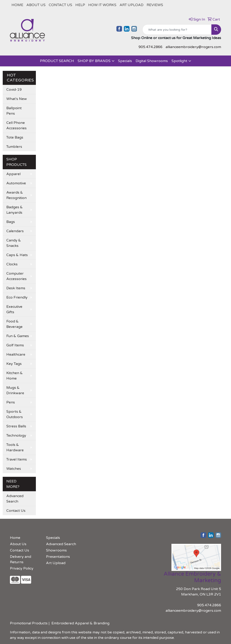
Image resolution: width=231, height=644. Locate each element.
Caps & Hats (17, 255)
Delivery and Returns (21, 559)
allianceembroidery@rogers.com (193, 47)
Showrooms (56, 550)
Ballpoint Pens (14, 111)
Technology (16, 436)
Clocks (12, 264)
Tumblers (14, 147)
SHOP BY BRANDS (94, 61)
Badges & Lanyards (15, 210)
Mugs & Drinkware (15, 390)
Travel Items (17, 459)
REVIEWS (155, 5)
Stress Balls (16, 426)
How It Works (102, 5)
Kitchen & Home (15, 376)
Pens (11, 402)
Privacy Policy (22, 568)
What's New (17, 99)
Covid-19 (14, 90)
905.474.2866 (150, 47)
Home (17, 5)
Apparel (13, 174)
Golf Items (15, 345)
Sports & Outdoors (15, 414)
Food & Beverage (14, 324)
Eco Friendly (17, 297)
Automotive (16, 183)
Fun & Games (18, 336)
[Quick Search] (177, 30)
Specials (125, 61)
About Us (36, 5)
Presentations (58, 557)
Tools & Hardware (15, 447)
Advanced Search (15, 499)
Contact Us (60, 5)
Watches (14, 469)
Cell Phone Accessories (16, 125)
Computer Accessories (16, 276)
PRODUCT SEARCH (57, 61)
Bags (11, 222)
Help (80, 5)
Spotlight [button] (179, 61)
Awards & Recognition (16, 195)
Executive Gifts (14, 309)
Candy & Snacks (14, 243)
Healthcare (16, 354)
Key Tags (14, 364)
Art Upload (132, 5)
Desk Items (16, 288)
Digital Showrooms (152, 61)
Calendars (15, 231)
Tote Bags (15, 137)
